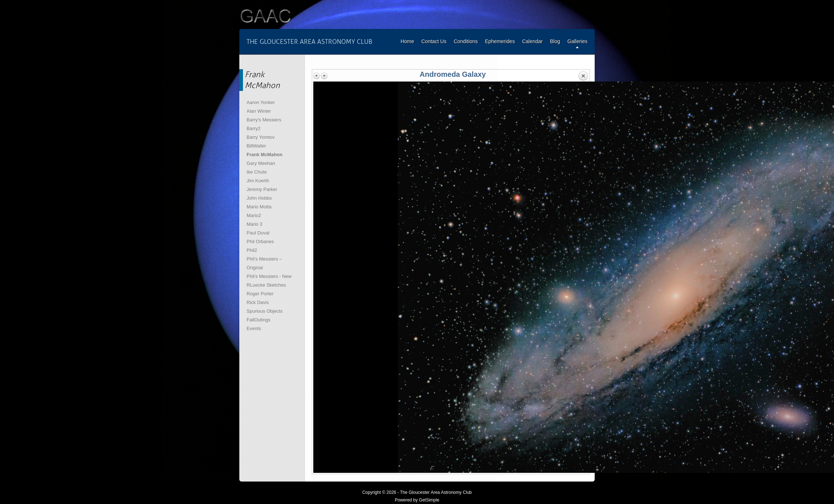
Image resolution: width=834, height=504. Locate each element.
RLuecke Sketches (266, 285)
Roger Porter (260, 294)
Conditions (466, 41)
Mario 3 (254, 224)
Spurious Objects (265, 311)
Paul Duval (258, 233)
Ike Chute (257, 172)
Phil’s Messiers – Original (264, 263)
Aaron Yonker (261, 102)
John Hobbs (259, 198)
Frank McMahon (265, 155)
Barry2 (253, 128)
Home (407, 41)
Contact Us (434, 41)
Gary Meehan (261, 163)
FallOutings (259, 320)
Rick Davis (258, 302)
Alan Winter (259, 111)
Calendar (532, 41)
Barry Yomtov (261, 137)
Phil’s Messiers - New (269, 276)
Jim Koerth (258, 181)
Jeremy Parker (262, 189)
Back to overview (583, 76)
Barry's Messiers (264, 120)
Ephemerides (500, 41)
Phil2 (252, 250)
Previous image (317, 76)
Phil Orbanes (260, 241)
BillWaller (256, 146)
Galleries (577, 41)
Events (254, 328)
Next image (324, 76)
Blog (555, 41)
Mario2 (254, 215)
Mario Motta (259, 207)
